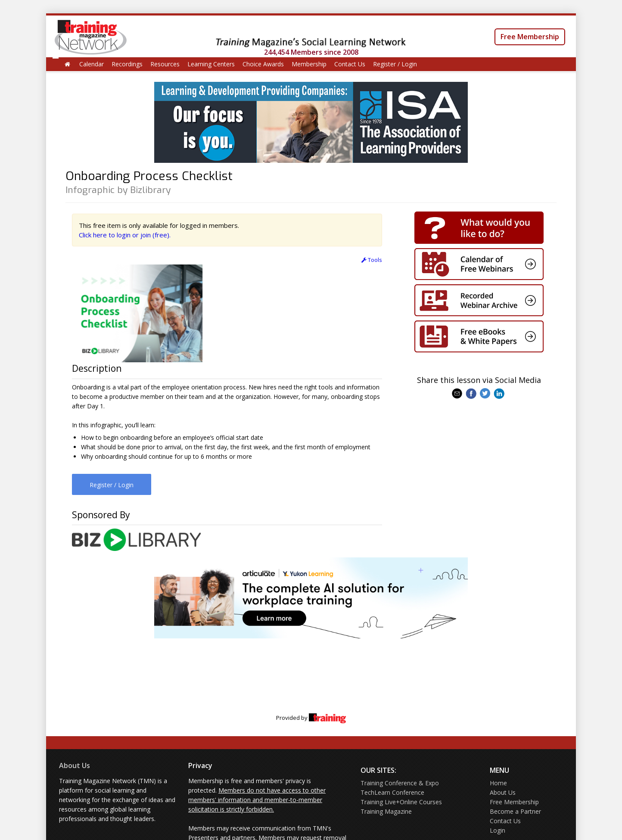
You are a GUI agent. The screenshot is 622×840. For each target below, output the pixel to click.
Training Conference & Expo (400, 783)
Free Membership (530, 37)
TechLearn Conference (392, 792)
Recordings (127, 64)
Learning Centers (211, 64)
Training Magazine (386, 811)
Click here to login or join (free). (125, 235)
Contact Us (350, 64)
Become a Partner (515, 811)
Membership (309, 64)
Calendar (92, 64)
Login (498, 830)
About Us (75, 765)
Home (498, 783)
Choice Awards (263, 64)
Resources (165, 64)
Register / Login (395, 64)
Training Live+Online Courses (401, 802)
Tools (372, 260)
